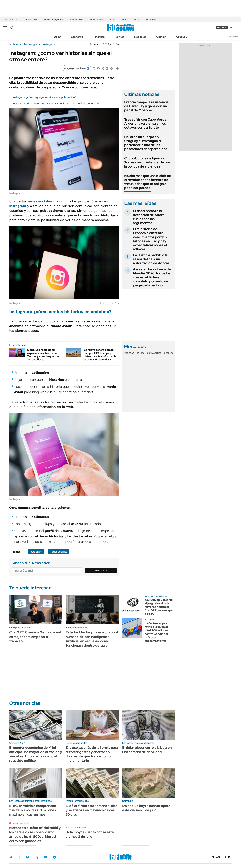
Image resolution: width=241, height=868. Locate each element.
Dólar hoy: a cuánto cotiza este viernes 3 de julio (90, 834)
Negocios (140, 37)
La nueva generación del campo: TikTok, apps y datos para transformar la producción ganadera (100, 355)
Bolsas (141, 353)
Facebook (19, 857)
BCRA (125, 19)
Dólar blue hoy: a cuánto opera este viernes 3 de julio (146, 808)
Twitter (11, 857)
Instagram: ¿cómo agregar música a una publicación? (44, 97)
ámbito (14, 44)
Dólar (57, 37)
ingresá (233, 28)
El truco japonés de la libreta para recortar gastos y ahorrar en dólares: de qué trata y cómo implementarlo (92, 754)
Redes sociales (58, 552)
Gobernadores (97, 19)
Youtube (45, 857)
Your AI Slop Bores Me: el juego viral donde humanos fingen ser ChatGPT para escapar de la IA (159, 607)
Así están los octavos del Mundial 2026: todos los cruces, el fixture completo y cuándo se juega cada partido (152, 277)
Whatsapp (55, 857)
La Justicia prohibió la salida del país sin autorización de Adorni (151, 259)
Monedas (129, 353)
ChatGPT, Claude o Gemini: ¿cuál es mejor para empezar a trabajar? (35, 637)
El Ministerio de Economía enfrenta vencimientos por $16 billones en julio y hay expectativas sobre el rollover (150, 239)
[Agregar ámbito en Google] (77, 68)
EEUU (137, 19)
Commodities (154, 353)
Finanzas (99, 37)
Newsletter (233, 37)
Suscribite (101, 570)
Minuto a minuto (21, 823)
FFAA (113, 19)
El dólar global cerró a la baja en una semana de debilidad (147, 750)
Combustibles (30, 19)
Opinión (161, 37)
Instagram (49, 44)
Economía (77, 37)
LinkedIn (36, 857)
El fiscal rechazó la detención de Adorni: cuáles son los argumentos (150, 217)
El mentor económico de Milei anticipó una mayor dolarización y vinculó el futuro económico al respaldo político (36, 754)
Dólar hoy (151, 19)
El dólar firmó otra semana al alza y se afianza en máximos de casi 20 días (91, 810)
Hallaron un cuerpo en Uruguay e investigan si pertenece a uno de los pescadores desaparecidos (146, 143)
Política (119, 37)
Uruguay (182, 37)
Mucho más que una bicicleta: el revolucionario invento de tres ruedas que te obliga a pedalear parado (147, 182)
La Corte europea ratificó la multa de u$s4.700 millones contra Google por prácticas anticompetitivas (157, 632)
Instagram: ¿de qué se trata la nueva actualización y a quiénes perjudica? (56, 103)
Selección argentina (53, 19)
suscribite (222, 28)
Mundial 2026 (76, 19)
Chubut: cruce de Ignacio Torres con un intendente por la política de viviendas (147, 162)
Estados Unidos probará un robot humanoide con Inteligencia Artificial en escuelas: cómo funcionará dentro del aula (92, 639)
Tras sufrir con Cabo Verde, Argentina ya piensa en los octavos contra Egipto (146, 123)
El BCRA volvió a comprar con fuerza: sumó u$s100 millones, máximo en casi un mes (33, 810)
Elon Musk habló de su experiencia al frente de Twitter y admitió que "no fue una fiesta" (43, 355)
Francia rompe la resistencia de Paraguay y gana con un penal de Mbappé (146, 106)
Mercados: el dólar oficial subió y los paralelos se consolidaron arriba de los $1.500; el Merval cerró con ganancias (35, 834)
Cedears (169, 353)
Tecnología (30, 44)
